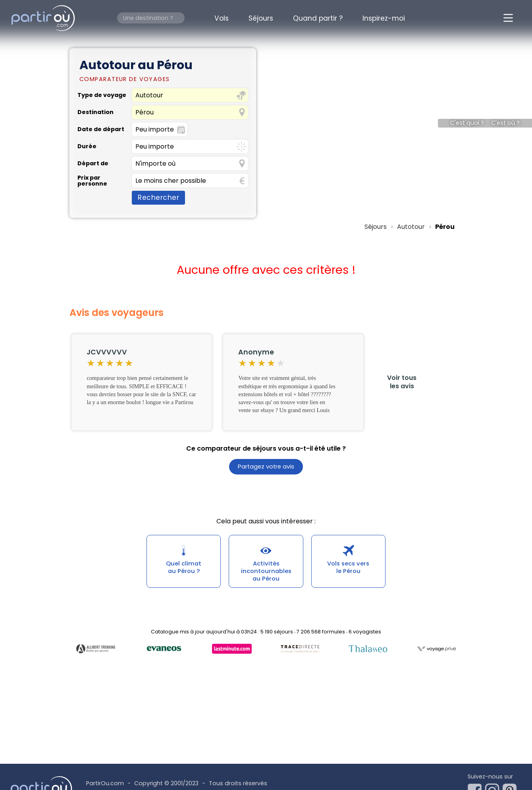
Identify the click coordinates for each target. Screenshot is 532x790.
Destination (95, 112)
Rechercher (158, 197)
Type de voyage (102, 95)
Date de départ (101, 129)
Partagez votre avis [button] (266, 467)
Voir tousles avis (402, 382)
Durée (87, 146)
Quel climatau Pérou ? (184, 569)
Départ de (93, 163)
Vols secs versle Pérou (348, 569)
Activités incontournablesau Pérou (266, 574)
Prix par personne (92, 181)
